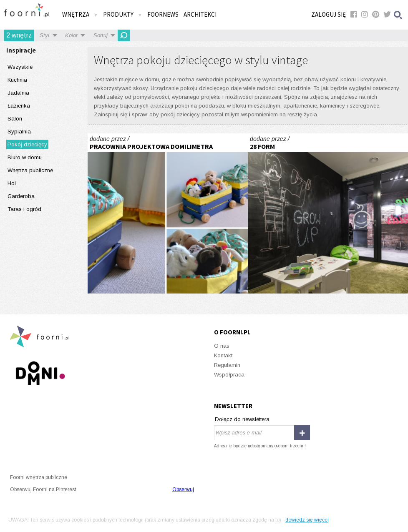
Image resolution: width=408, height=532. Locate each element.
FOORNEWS (163, 14)
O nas (222, 346)
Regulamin (227, 365)
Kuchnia (17, 80)
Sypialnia (19, 132)
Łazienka (19, 106)
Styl (44, 35)
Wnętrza (80, 14)
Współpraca (229, 375)
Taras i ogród (24, 209)
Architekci (200, 14)
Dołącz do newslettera (242, 419)
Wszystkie (20, 67)
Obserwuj (183, 489)
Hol (12, 183)
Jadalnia (18, 93)
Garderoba (21, 196)
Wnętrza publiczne (30, 170)
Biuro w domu (25, 157)
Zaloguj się (329, 14)
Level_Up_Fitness (328, 213)
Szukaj (398, 15)
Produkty (123, 14)
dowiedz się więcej (307, 520)
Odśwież (124, 35)
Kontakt (223, 355)
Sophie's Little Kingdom (168, 213)
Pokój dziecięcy (27, 144)
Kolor (71, 35)
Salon (15, 119)
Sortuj (101, 35)
